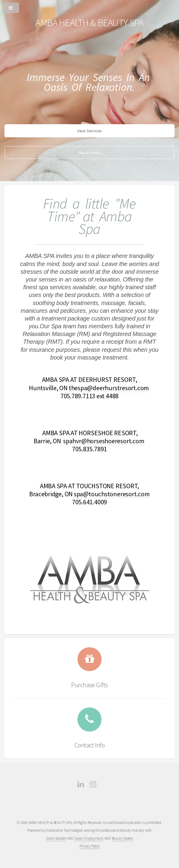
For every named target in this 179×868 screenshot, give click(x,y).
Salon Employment (89, 838)
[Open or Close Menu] (89, 7)
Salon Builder (56, 838)
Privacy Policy (90, 846)
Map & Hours (90, 153)
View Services (89, 131)
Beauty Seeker (122, 838)
